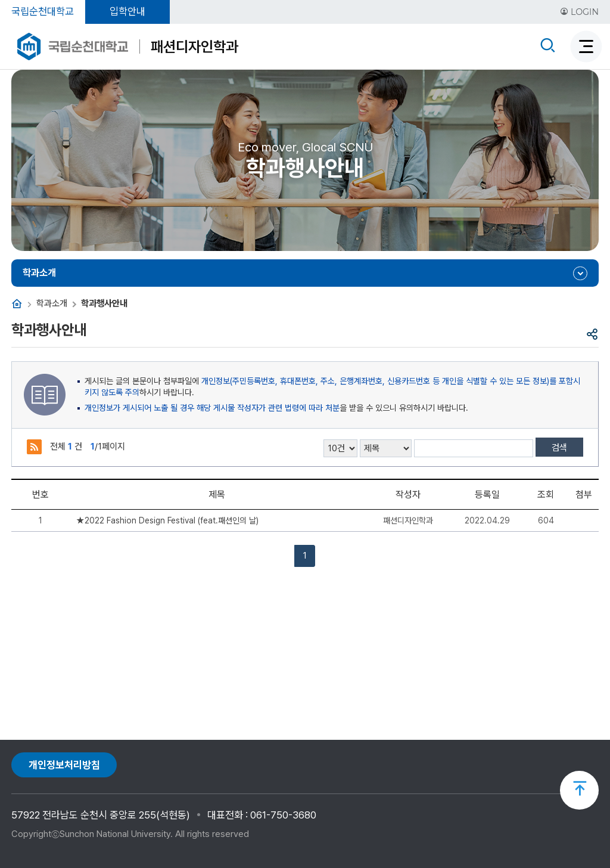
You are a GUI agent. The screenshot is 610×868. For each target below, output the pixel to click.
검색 (559, 448)
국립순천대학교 (43, 11)
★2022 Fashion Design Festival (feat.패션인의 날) (167, 520)
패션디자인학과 (194, 46)
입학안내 (127, 11)
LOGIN (579, 12)
